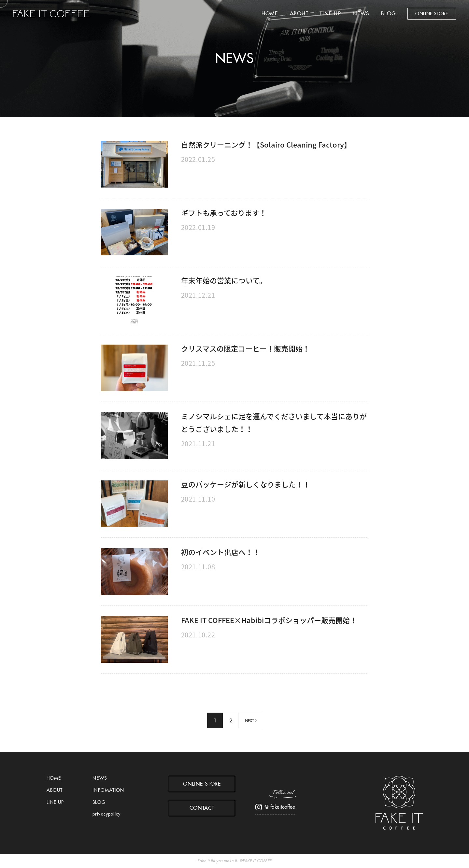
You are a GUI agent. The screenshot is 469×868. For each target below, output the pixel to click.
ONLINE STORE (432, 14)
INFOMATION (108, 790)
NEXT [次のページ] (249, 721)
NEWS (361, 14)
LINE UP (331, 14)
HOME (270, 14)
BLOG (388, 14)
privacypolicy (107, 814)
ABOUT (299, 14)
